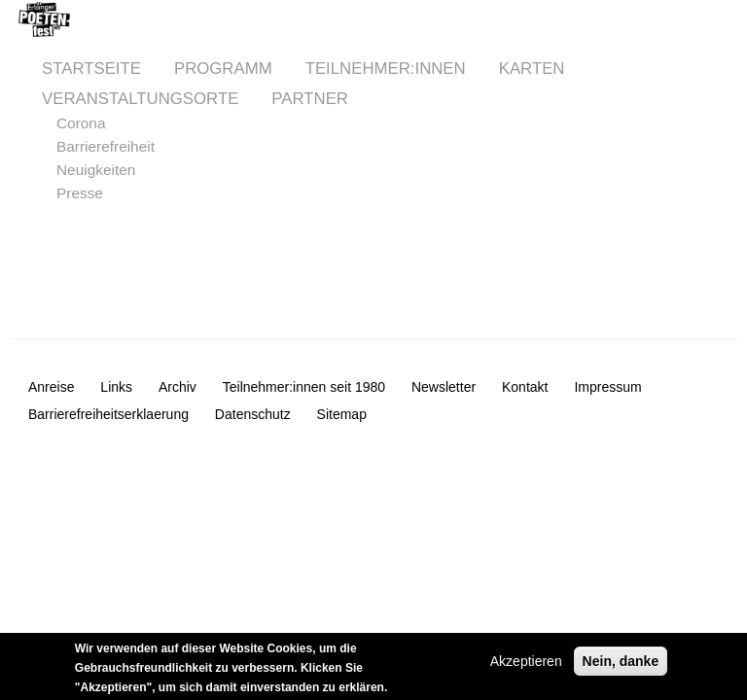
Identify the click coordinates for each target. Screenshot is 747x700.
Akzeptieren (526, 665)
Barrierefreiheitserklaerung (108, 414)
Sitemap (342, 414)
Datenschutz (253, 414)
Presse (80, 193)
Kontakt (525, 387)
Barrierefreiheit (106, 146)
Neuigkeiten (96, 170)
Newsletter (444, 387)
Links (116, 387)
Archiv (178, 387)
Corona (81, 123)
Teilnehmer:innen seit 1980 (304, 387)
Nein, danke (621, 665)
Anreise (51, 387)
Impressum (607, 387)
